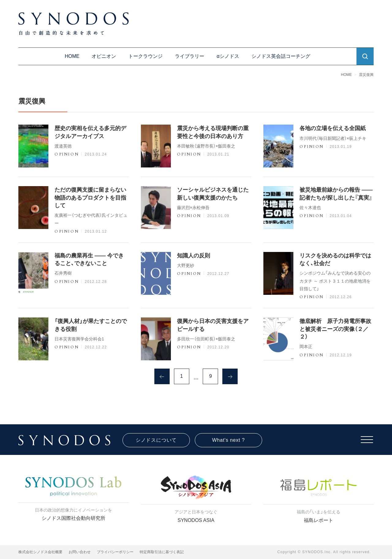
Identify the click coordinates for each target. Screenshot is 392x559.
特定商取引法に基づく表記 (162, 552)
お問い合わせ (80, 552)
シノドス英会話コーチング (281, 56)
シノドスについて (156, 440)
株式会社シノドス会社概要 (40, 552)
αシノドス (228, 56)
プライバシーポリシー (115, 552)
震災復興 (366, 75)
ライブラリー (190, 56)
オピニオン (104, 56)
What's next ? (229, 440)
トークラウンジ (145, 56)
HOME (72, 56)
